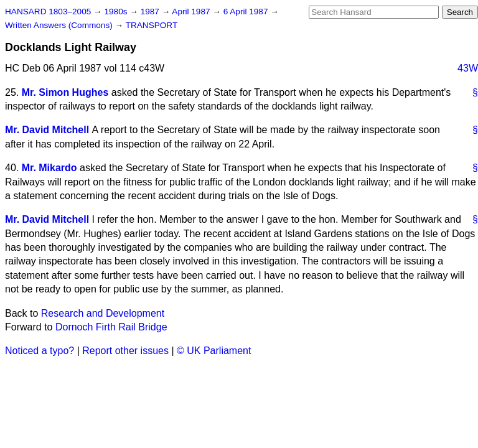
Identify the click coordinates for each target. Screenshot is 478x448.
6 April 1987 (247, 12)
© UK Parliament (214, 351)
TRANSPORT (152, 25)
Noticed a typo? (40, 351)
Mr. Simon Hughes (65, 92)
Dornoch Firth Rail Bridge (111, 327)
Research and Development (103, 313)
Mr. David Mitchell (47, 130)
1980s (117, 12)
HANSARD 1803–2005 (48, 12)
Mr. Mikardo (49, 168)
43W (468, 68)
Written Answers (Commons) (60, 25)
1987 (151, 12)
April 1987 (192, 12)
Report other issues (125, 351)
